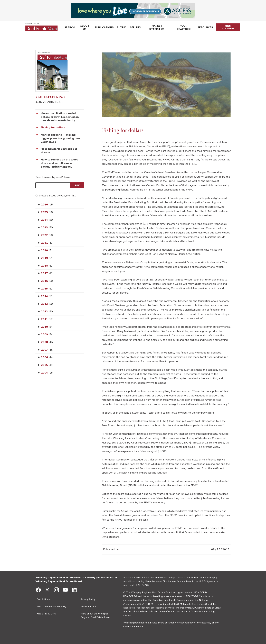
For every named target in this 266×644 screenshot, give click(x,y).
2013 (47, 304)
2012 (47, 312)
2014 (47, 296)
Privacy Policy (88, 599)
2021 (47, 243)
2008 (47, 342)
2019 (47, 258)
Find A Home (44, 599)
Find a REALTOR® (46, 614)
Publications (104, 28)
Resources (205, 28)
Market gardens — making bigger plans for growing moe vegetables (61, 138)
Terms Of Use (88, 607)
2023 (47, 228)
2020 (47, 250)
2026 (47, 205)
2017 (47, 273)
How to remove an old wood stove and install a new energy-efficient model (60, 163)
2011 (47, 319)
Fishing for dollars (53, 128)
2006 (47, 357)
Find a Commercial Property (51, 607)
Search (69, 28)
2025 (47, 212)
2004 (47, 373)
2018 (47, 266)
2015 (47, 289)
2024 (47, 220)
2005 (47, 365)
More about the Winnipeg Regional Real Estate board (96, 615)
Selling (135, 28)
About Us (84, 28)
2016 (47, 281)
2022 (47, 235)
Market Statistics (157, 28)
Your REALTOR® (184, 28)
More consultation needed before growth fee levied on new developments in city (60, 117)
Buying (121, 28)
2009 (47, 334)
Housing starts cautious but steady (59, 151)
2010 (47, 327)
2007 (47, 350)
